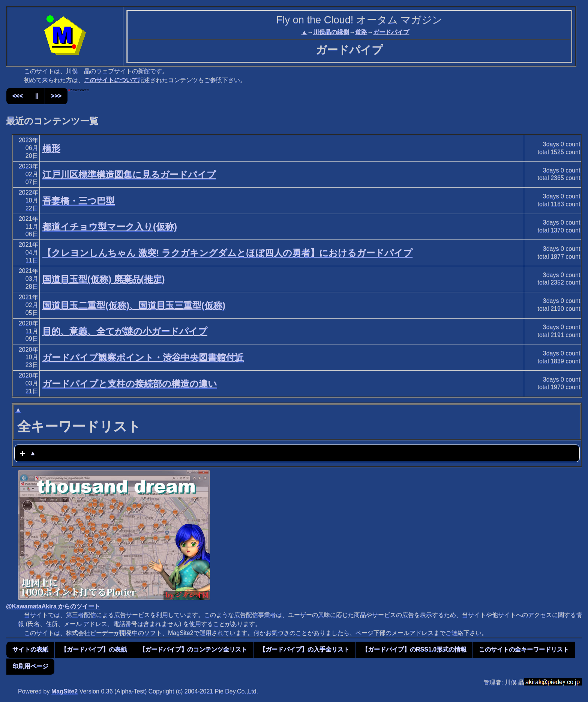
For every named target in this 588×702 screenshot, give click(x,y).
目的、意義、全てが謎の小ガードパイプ (125, 331)
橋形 (51, 148)
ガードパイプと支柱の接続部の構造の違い (130, 384)
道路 (361, 32)
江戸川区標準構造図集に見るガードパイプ (129, 174)
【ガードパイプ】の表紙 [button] (94, 649)
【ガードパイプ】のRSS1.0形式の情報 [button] (414, 649)
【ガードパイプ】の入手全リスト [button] (304, 649)
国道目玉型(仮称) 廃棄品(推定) (104, 279)
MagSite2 (64, 691)
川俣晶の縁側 (331, 32)
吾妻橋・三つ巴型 (79, 201)
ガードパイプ (391, 32)
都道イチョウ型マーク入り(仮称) (110, 227)
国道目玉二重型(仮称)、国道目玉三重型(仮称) (134, 305)
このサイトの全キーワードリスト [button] (524, 649)
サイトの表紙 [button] (30, 649)
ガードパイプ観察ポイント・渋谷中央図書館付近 (143, 357)
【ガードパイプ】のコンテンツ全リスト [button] (193, 649)
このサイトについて (111, 80)
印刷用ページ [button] (30, 666)
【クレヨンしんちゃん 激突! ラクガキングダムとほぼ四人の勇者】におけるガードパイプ (227, 253)
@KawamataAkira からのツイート (53, 606)
